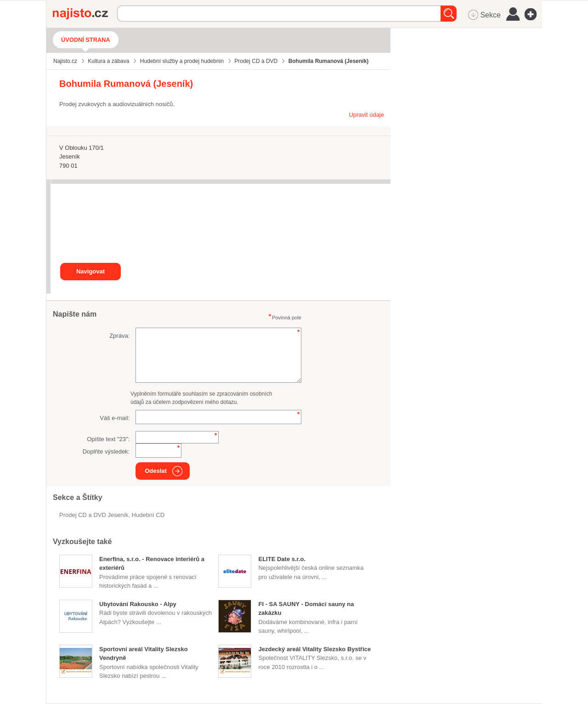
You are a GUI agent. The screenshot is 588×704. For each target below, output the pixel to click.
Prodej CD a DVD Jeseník (94, 515)
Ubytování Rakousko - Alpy (138, 604)
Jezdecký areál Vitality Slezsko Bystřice (314, 649)
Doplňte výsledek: (106, 451)
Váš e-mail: (115, 418)
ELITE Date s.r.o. (282, 559)
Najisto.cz (85, 14)
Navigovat (90, 271)
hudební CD (148, 515)
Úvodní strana (86, 40)
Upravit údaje (366, 115)
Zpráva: (119, 336)
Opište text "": (108, 439)
